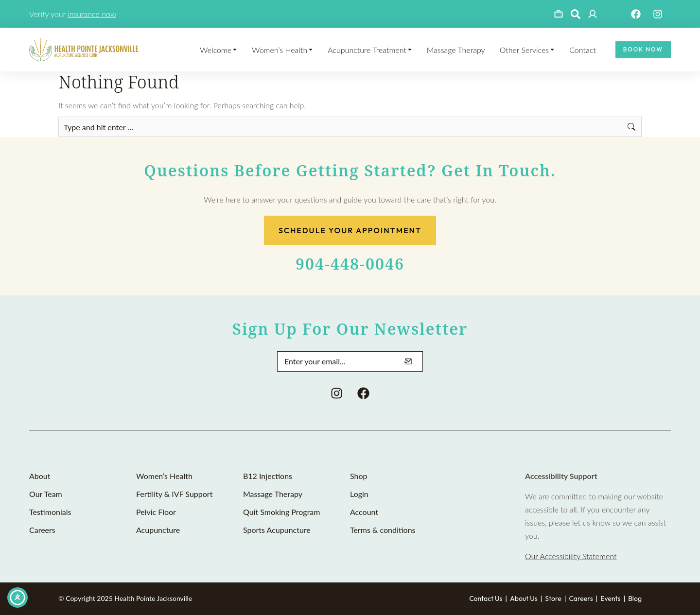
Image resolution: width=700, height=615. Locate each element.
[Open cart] (559, 14)
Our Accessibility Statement (571, 556)
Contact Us (486, 598)
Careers (581, 598)
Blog (635, 598)
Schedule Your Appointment (350, 230)
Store (553, 598)
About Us (524, 598)
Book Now (643, 49)
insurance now (92, 14)
